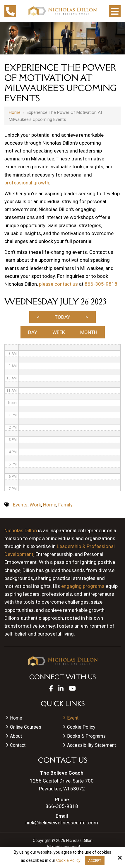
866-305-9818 (101, 284)
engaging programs (83, 586)
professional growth (27, 183)
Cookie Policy (68, 860)
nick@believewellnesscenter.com (62, 823)
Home (15, 112)
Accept (95, 861)
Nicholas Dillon (21, 530)
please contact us (58, 284)
